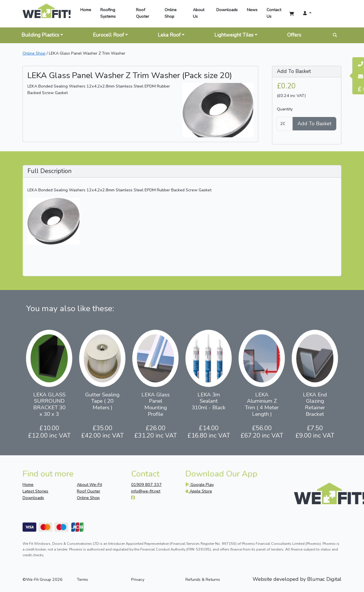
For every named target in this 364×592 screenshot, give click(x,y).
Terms (82, 579)
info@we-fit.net (146, 491)
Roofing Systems (108, 13)
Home (86, 10)
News (252, 10)
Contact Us (274, 13)
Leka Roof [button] (169, 35)
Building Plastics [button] (40, 35)
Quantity (285, 109)
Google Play (200, 484)
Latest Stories (35, 491)
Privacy (138, 579)
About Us (199, 13)
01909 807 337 (146, 484)
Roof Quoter (143, 13)
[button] (305, 13)
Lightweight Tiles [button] (234, 35)
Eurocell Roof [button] (108, 35)
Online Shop (171, 13)
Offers (294, 35)
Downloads (227, 10)
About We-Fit (89, 484)
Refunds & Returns (203, 579)
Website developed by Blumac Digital (297, 579)
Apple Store (199, 491)
